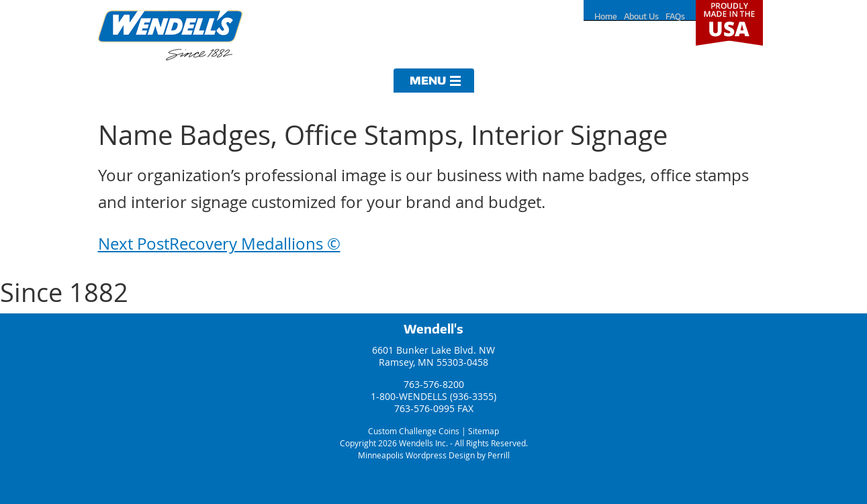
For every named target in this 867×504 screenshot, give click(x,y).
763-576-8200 (434, 384)
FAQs (675, 16)
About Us (641, 16)
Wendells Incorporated (170, 35)
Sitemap (484, 431)
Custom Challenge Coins (414, 431)
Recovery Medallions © (219, 244)
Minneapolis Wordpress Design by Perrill (434, 455)
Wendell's (433, 329)
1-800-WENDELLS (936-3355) (433, 396)
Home (606, 16)
